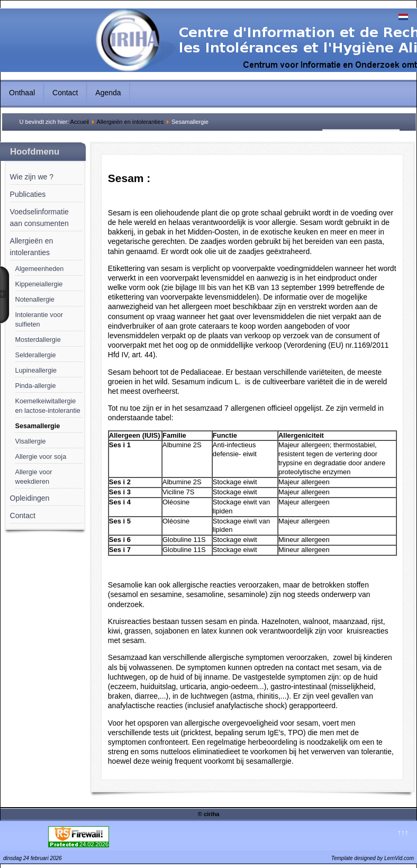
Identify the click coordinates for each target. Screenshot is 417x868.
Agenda (108, 93)
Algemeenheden (40, 269)
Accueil (80, 122)
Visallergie (31, 441)
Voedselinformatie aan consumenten (39, 218)
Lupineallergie (36, 370)
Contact (65, 93)
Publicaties (28, 194)
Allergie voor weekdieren (34, 477)
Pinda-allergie (36, 386)
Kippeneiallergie (39, 284)
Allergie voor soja (41, 457)
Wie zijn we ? (32, 177)
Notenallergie (35, 300)
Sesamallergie (38, 426)
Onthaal (22, 93)
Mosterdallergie (38, 340)
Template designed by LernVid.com (373, 858)
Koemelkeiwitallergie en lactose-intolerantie (48, 406)
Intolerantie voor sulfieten (39, 320)
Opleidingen (30, 498)
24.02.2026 (94, 844)
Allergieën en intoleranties (130, 122)
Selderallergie (36, 355)
